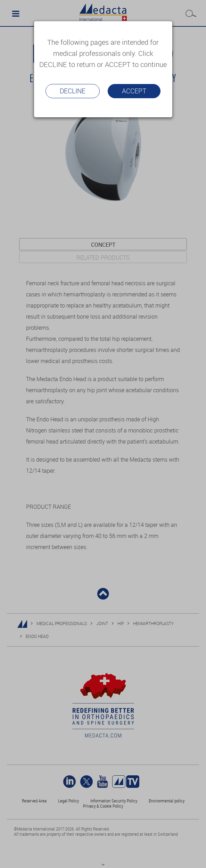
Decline (73, 91)
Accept (134, 91)
